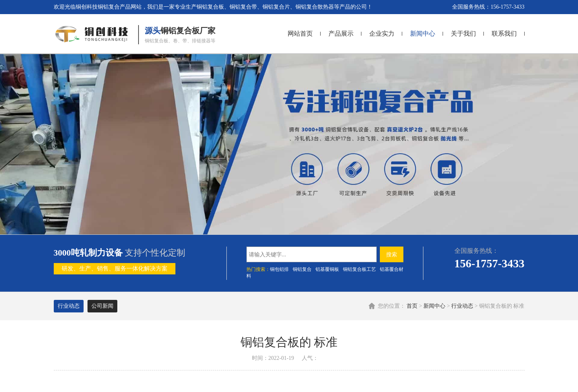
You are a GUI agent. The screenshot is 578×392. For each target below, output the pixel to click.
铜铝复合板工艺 (359, 269)
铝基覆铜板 (327, 269)
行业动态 (462, 306)
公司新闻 (102, 306)
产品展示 (341, 34)
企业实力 (382, 34)
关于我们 (463, 34)
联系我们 (504, 34)
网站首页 (300, 34)
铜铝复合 (302, 269)
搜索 (392, 254)
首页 (412, 306)
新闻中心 (423, 34)
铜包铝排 (279, 269)
